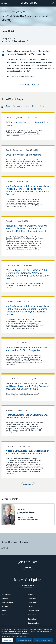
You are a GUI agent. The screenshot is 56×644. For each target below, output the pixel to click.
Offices (4, 611)
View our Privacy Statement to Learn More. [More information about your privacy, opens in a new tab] (14, 636)
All (2, 106)
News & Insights (7, 603)
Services (5, 599)
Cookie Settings (34, 623)
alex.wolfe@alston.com (29, 520)
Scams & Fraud (33, 611)
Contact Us (32, 615)
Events (27, 106)
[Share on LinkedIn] (3, 52)
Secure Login (33, 619)
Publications (17, 106)
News (8, 106)
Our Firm (5, 607)
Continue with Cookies (24, 640)
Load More (27, 484)
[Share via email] (3, 55)
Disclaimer (32, 599)
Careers (4, 615)
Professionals (6, 595)
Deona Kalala (12, 51)
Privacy (31, 607)
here (32, 77)
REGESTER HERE (29, 85)
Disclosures (32, 603)
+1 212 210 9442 (27, 517)
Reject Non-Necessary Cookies (43, 640)
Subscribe (28, 586)
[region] (28, 635)
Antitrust (5, 548)
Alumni (30, 595)
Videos (42, 106)
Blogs (34, 106)
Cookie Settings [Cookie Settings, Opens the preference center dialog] (7, 640)
